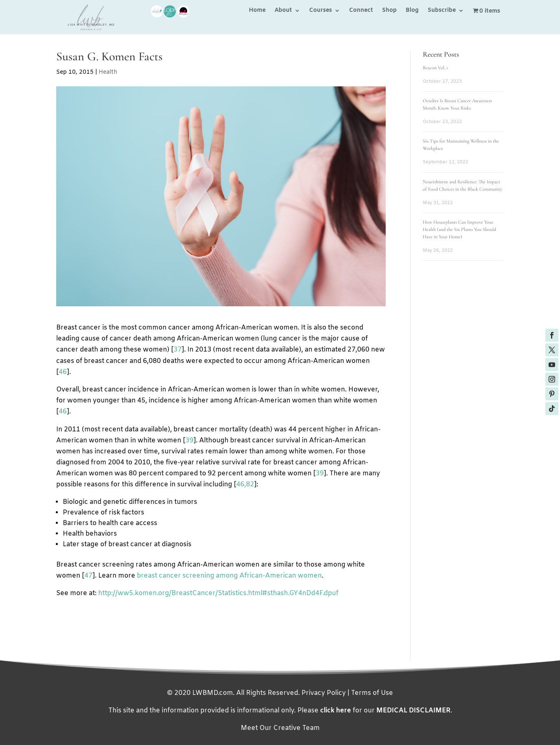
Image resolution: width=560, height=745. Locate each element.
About (283, 11)
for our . (386, 711)
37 (178, 350)
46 (63, 372)
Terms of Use (372, 693)
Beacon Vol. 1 (435, 68)
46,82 (245, 485)
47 (88, 576)
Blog (412, 11)
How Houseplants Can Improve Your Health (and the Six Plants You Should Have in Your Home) (459, 229)
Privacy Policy (324, 693)
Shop (389, 11)
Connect (361, 11)
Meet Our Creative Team (280, 728)
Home (257, 11)
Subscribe (442, 11)
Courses (321, 11)
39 (189, 441)
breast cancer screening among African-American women (229, 576)
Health (108, 72)
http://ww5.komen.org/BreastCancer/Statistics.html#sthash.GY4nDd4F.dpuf (218, 593)
